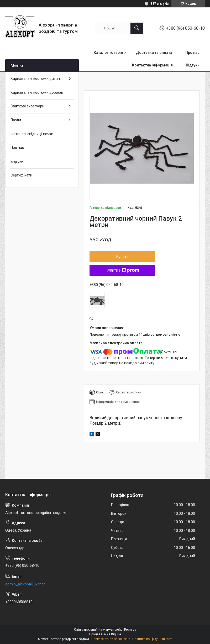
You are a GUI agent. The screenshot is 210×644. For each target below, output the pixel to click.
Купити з (122, 270)
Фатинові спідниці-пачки (32, 134)
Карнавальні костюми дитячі (36, 79)
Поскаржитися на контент (111, 639)
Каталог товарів (108, 53)
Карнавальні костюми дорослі (37, 92)
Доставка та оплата (154, 53)
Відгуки (193, 65)
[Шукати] (137, 28)
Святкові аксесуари (27, 106)
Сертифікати (21, 175)
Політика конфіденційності (152, 639)
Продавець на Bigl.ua (105, 634)
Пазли (16, 120)
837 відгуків (160, 4)
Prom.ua (130, 630)
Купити (122, 257)
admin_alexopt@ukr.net (25, 584)
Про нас (192, 53)
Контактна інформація (152, 65)
